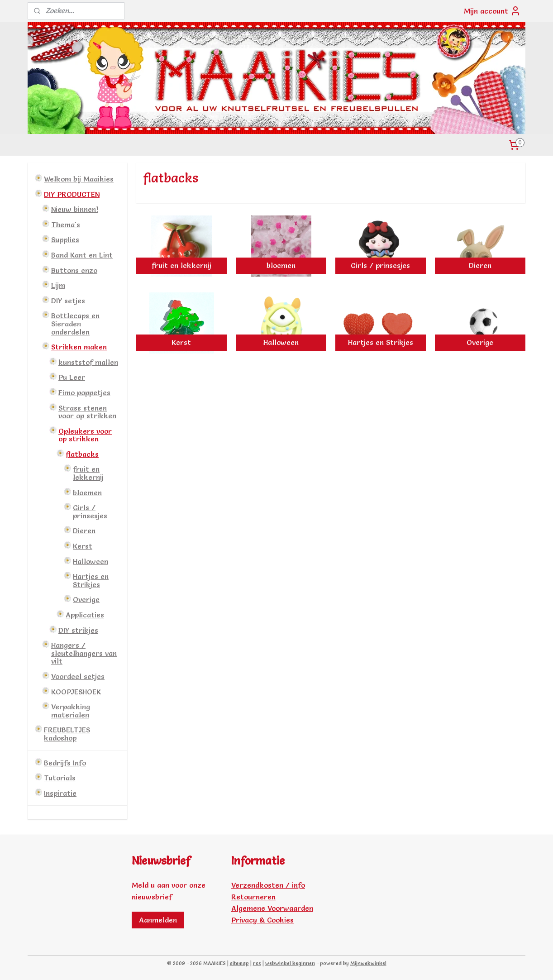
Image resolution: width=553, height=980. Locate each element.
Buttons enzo (74, 270)
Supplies (65, 239)
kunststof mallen (88, 362)
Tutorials (60, 778)
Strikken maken (79, 347)
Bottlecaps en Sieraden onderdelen (75, 323)
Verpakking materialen (71, 711)
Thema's (66, 225)
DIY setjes (68, 301)
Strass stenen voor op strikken (87, 412)
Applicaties (85, 615)
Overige (86, 599)
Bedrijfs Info (65, 763)
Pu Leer (72, 377)
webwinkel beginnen (290, 963)
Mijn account (492, 11)
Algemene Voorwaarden (272, 908)
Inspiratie (60, 793)
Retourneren (253, 897)
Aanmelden (158, 920)
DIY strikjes (78, 630)
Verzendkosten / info (268, 885)
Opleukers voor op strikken (85, 435)
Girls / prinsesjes (90, 512)
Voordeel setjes (78, 676)
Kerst (83, 546)
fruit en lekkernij (88, 473)
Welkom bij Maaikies (79, 179)
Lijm (58, 285)
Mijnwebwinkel (368, 963)
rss (257, 963)
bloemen (87, 492)
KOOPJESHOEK (76, 692)
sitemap (239, 963)
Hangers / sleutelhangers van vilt (84, 653)
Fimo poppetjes (84, 392)
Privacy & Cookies (262, 920)
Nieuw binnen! (75, 209)
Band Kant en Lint (82, 255)
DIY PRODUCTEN (72, 194)
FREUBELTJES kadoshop (67, 734)
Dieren (84, 531)
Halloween (91, 561)
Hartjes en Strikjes (91, 580)
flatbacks (82, 454)
